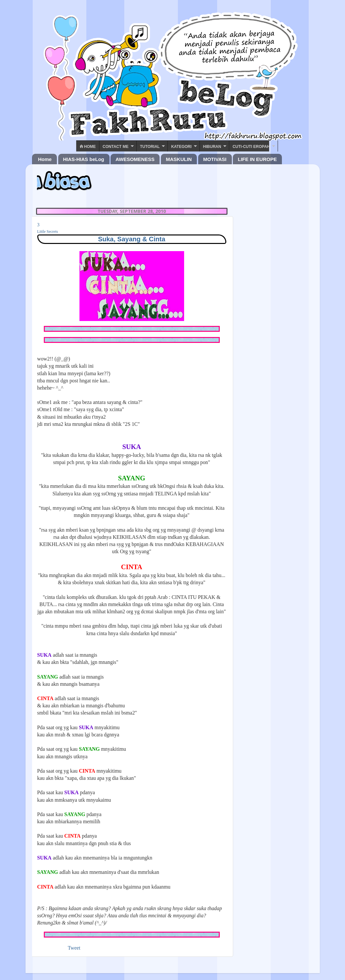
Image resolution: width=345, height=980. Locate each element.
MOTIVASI (215, 159)
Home (88, 147)
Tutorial (150, 147)
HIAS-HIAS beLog (84, 159)
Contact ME (116, 147)
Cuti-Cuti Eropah (251, 147)
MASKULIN (179, 159)
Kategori (181, 147)
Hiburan (212, 147)
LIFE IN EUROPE (257, 159)
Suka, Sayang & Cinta (132, 239)
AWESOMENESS (135, 159)
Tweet (74, 948)
